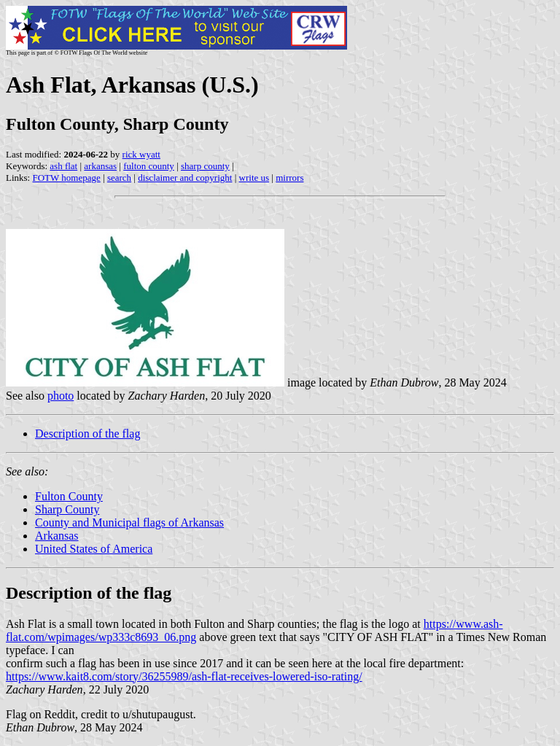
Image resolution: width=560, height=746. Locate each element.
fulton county (149, 166)
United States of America (94, 549)
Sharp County (67, 509)
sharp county (205, 166)
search (119, 178)
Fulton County (69, 496)
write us (254, 178)
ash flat (63, 166)
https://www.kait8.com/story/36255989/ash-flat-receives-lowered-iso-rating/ (184, 676)
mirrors (289, 178)
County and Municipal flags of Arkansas (129, 522)
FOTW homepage (66, 178)
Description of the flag (87, 434)
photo (61, 396)
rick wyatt (141, 154)
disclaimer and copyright (185, 178)
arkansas (100, 166)
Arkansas (57, 536)
